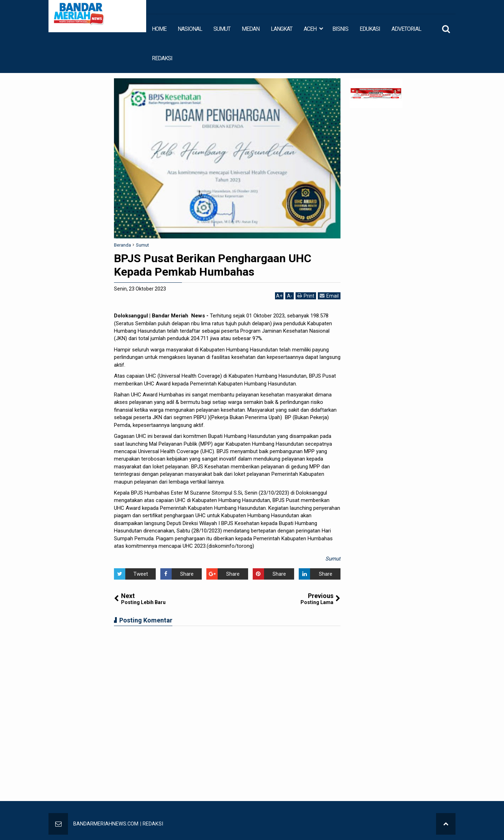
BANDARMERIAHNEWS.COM (106, 824)
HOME (159, 29)
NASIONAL (190, 29)
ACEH (310, 29)
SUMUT (222, 29)
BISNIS (340, 29)
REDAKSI (162, 58)
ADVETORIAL (406, 29)
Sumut (333, 559)
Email (329, 296)
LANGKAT (282, 29)
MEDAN (251, 29)
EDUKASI (370, 29)
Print (306, 296)
